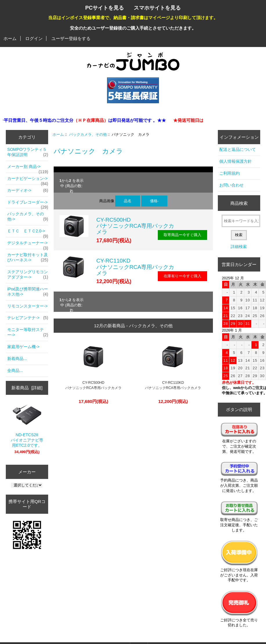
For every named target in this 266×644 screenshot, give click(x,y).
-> (28, 217)
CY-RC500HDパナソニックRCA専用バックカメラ (135, 226)
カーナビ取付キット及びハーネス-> (28, 258)
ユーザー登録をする (71, 38)
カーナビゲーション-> (28, 180)
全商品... (15, 370)
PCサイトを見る (105, 8)
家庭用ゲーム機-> (23, 347)
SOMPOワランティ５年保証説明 (28, 152)
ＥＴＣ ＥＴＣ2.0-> (28, 233)
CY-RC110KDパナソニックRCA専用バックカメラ (135, 267)
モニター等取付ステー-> (28, 332)
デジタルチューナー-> (28, 245)
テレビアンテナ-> (28, 318)
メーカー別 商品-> (28, 168)
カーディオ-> (28, 191)
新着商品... (17, 359)
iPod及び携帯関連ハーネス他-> (28, 292)
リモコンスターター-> (27, 306)
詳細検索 (239, 247)
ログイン (34, 38)
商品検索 (239, 203)
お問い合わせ (231, 185)
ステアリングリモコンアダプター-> (28, 275)
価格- (154, 201)
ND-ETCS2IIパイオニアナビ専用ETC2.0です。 (27, 426)
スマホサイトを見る (157, 8)
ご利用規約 (229, 173)
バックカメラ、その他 (88, 134)
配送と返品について (238, 149)
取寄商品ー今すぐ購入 (182, 235)
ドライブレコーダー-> (28, 204)
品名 (128, 201)
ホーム (10, 38)
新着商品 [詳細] (27, 388)
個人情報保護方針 (236, 161)
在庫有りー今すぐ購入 (182, 276)
